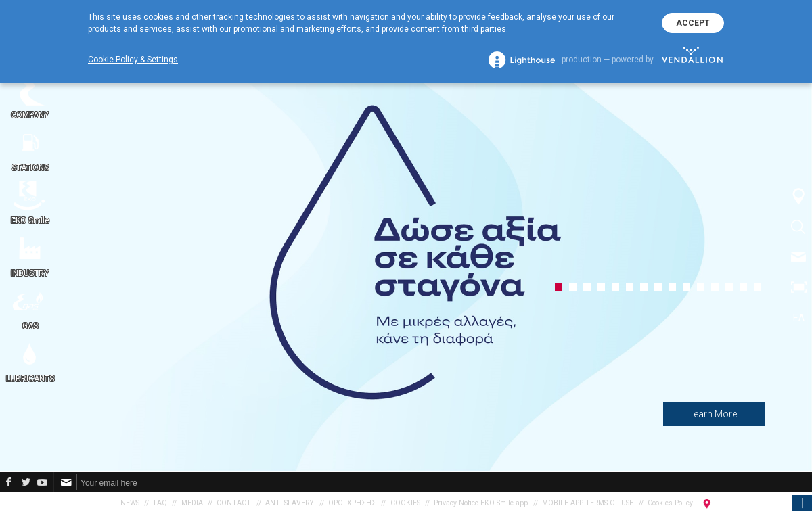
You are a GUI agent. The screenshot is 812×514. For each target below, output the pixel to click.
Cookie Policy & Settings (133, 60)
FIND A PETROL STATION (751, 503)
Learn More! (714, 414)
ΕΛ (799, 318)
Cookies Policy (670, 503)
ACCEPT (693, 23)
